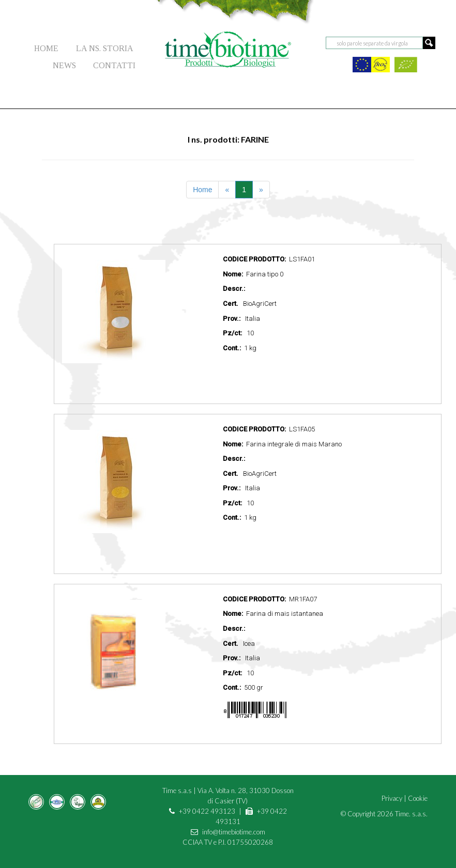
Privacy (392, 798)
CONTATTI (114, 65)
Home (202, 190)
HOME (46, 48)
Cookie (418, 798)
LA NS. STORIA (105, 48)
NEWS (64, 65)
